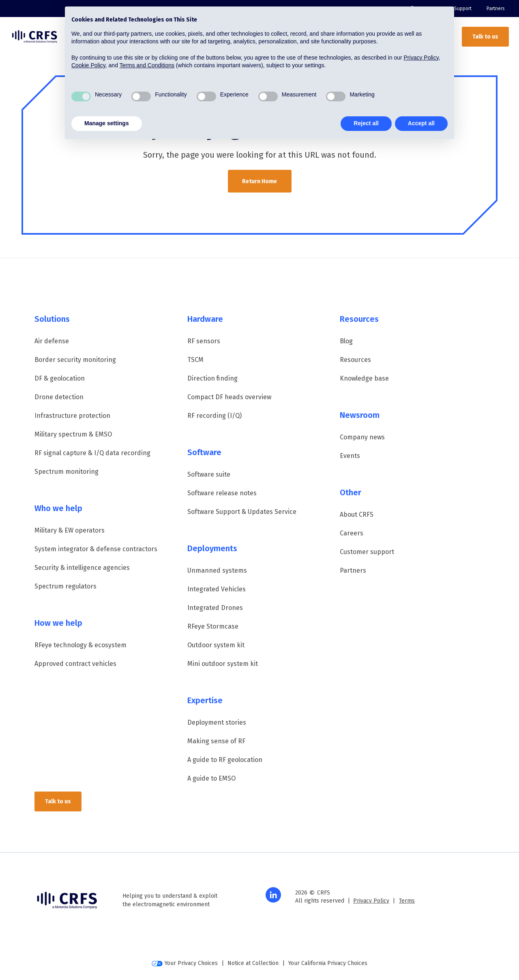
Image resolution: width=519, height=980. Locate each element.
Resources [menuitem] (359, 319)
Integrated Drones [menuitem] (215, 608)
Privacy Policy (371, 901)
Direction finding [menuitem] (212, 378)
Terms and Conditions (147, 65)
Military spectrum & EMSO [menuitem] (73, 434)
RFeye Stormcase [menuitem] (213, 626)
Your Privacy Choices (185, 963)
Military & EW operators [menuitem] (70, 530)
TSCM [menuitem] (195, 360)
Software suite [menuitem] (209, 474)
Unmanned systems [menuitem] (217, 570)
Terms (407, 901)
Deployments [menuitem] (212, 548)
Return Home (259, 181)
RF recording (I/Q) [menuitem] (214, 416)
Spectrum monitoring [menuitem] (66, 472)
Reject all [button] (366, 123)
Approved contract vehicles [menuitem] (75, 664)
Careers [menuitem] (352, 533)
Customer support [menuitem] (367, 552)
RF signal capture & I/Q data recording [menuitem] (92, 453)
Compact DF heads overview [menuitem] (229, 397)
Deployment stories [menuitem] (217, 722)
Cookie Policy (88, 65)
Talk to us (485, 37)
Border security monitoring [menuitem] (75, 360)
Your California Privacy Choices (328, 963)
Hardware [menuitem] (205, 319)
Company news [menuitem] (362, 437)
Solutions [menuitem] (52, 319)
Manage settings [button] (107, 123)
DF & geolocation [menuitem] (60, 378)
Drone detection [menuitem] (59, 397)
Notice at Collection (253, 963)
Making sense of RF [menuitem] (216, 741)
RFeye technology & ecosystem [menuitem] (80, 645)
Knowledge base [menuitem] (364, 378)
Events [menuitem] (350, 456)
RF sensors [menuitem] (204, 341)
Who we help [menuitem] (58, 508)
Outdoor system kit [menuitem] (216, 645)
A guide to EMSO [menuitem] (211, 778)
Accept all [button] (421, 123)
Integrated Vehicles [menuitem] (217, 589)
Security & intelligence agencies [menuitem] (82, 568)
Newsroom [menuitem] (360, 415)
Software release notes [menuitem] (222, 493)
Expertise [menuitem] (205, 700)
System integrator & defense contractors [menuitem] (96, 549)
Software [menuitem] (204, 452)
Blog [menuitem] (346, 341)
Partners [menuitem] (496, 9)
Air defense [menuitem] (52, 341)
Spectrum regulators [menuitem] (65, 586)
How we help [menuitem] (58, 623)
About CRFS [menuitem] (357, 515)
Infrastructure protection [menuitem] (72, 416)
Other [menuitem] (351, 492)
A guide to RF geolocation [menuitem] (225, 760)
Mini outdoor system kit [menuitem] (223, 664)
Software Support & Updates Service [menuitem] (242, 512)
